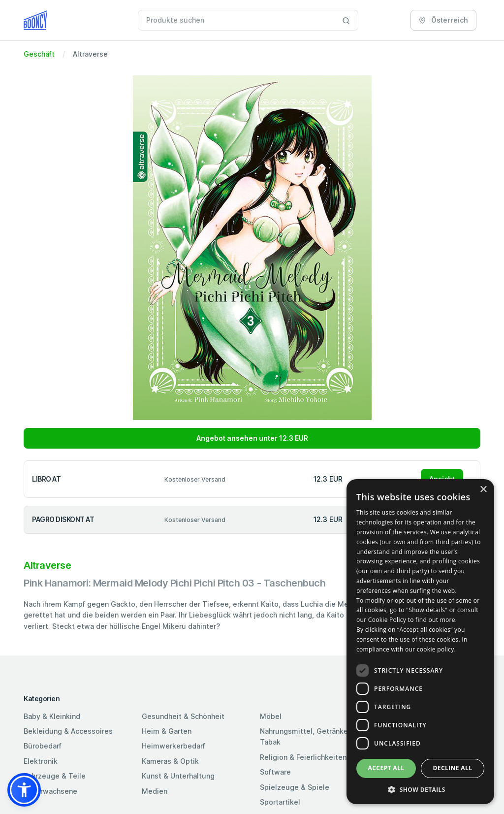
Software (275, 772)
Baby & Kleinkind (52, 716)
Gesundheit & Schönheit (183, 716)
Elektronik (41, 761)
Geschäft (39, 54)
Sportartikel (280, 802)
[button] (24, 790)
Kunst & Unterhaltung (178, 776)
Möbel (271, 716)
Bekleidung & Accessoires (68, 731)
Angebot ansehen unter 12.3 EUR (252, 438)
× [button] (483, 490)
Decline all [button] (453, 768)
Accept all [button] (386, 768)
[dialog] (420, 642)
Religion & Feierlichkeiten (303, 757)
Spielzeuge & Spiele (295, 787)
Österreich (443, 20)
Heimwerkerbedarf (173, 746)
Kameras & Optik (170, 761)
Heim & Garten (167, 731)
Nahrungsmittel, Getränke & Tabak (307, 736)
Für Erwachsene (50, 791)
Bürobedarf (43, 746)
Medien (155, 791)
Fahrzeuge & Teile (55, 776)
